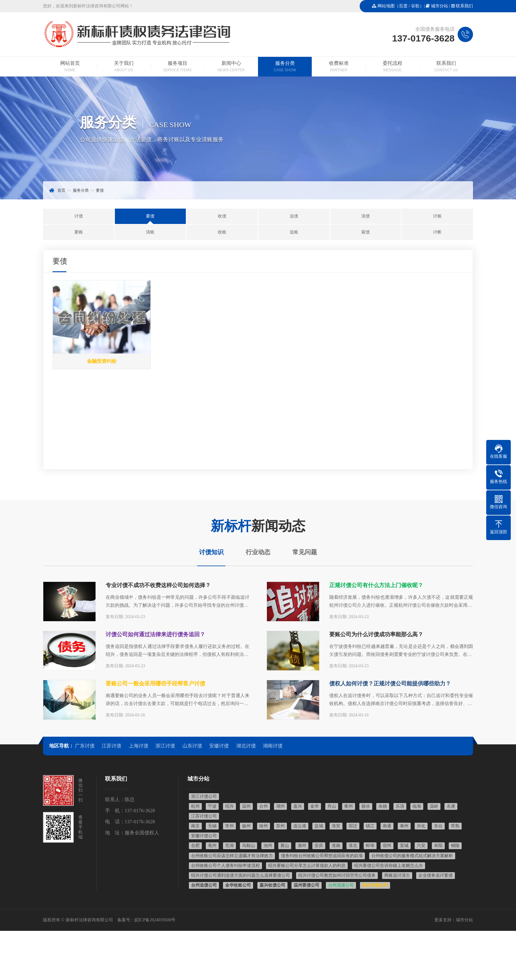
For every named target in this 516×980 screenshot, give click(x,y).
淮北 (353, 846)
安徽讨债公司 (204, 836)
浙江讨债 (165, 746)
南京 (195, 826)
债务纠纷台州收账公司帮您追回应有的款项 (322, 856)
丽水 (366, 806)
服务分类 (285, 67)
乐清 (400, 806)
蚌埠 (370, 846)
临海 (417, 806)
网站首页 (70, 67)
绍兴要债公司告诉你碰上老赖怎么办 (389, 866)
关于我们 (124, 67)
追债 (294, 216)
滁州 (302, 846)
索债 (365, 232)
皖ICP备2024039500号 (155, 920)
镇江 (370, 826)
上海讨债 (139, 746)
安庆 (319, 846)
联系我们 (464, 6)
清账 (150, 232)
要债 (100, 190)
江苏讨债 (111, 746)
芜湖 (229, 846)
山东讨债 (192, 746)
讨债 (79, 216)
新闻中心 (231, 67)
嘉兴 (298, 806)
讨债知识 (211, 552)
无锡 (212, 826)
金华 (315, 806)
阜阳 (438, 846)
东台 (438, 826)
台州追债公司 (204, 885)
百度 (403, 6)
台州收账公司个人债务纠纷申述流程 (225, 866)
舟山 (332, 806)
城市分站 (440, 6)
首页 (61, 190)
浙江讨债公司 (204, 796)
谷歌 (415, 6)
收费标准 (339, 67)
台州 (264, 806)
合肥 (195, 846)
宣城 (404, 846)
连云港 (300, 826)
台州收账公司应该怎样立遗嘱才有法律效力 (232, 856)
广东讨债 (85, 746)
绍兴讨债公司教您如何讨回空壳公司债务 (337, 875)
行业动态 (258, 552)
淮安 (336, 826)
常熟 (455, 826)
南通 (387, 826)
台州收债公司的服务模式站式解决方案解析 (412, 856)
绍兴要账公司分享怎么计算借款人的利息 (307, 866)
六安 (421, 846)
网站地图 (386, 6)
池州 (268, 846)
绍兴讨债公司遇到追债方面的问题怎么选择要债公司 (240, 875)
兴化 (421, 826)
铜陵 (455, 846)
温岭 (434, 806)
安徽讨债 (219, 746)
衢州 (349, 806)
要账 (79, 232)
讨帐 (437, 232)
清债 (365, 216)
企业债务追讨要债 (436, 875)
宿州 (387, 846)
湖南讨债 (273, 746)
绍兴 (229, 806)
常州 (229, 826)
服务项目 (177, 67)
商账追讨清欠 (397, 875)
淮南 (336, 846)
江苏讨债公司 (204, 816)
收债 (222, 216)
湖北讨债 (246, 746)
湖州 (280, 806)
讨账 (437, 216)
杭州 (195, 806)
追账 (294, 232)
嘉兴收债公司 (272, 885)
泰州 (404, 826)
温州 (246, 806)
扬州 (246, 826)
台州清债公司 (341, 885)
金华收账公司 (238, 885)
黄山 (285, 846)
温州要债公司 (307, 885)
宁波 (212, 806)
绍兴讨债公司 (375, 885)
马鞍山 (248, 846)
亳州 (212, 846)
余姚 (383, 806)
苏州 (280, 826)
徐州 (264, 826)
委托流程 (392, 67)
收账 (222, 232)
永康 (451, 806)
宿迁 (353, 826)
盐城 (319, 826)
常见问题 (305, 552)
